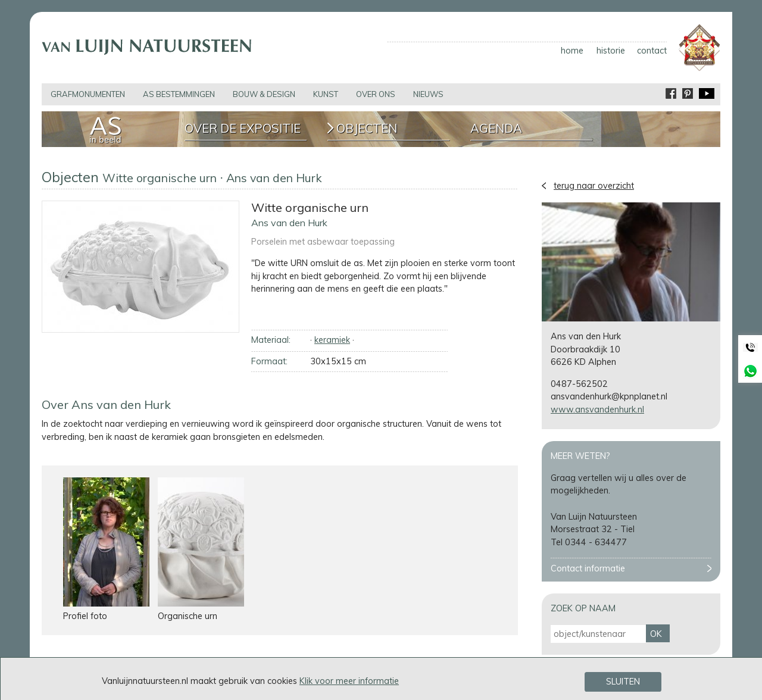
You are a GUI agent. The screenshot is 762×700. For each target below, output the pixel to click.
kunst (326, 94)
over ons (376, 94)
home (572, 51)
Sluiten (623, 682)
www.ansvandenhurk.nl (597, 410)
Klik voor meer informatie (349, 681)
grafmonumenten (88, 94)
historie (611, 51)
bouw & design (264, 94)
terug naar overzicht (594, 186)
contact (652, 51)
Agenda (496, 129)
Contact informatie (588, 568)
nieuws (428, 94)
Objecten (367, 129)
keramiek (332, 340)
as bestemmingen (179, 94)
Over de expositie (243, 129)
